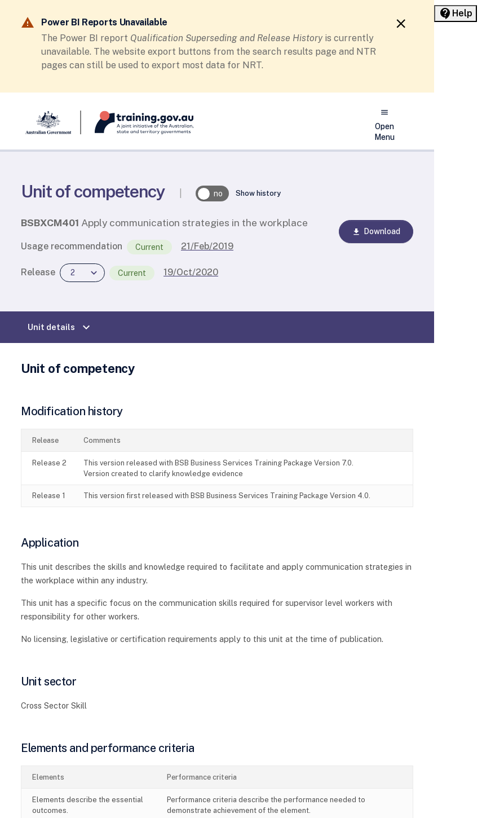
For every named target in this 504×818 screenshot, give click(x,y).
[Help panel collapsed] (456, 14)
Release (38, 272)
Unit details (60, 327)
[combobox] (82, 273)
